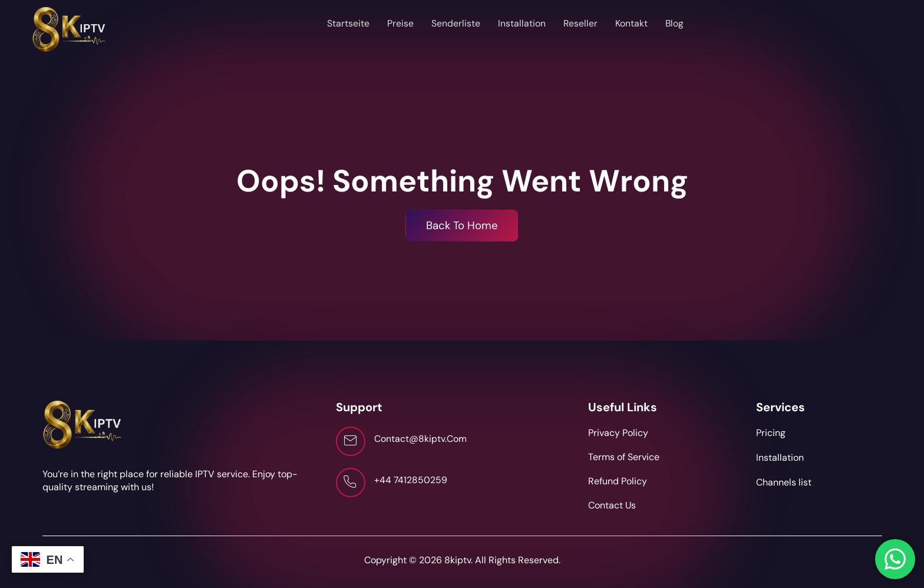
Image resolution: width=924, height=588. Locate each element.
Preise (400, 23)
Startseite (348, 23)
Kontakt (631, 23)
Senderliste (455, 23)
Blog (675, 23)
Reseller (580, 23)
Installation (521, 23)
